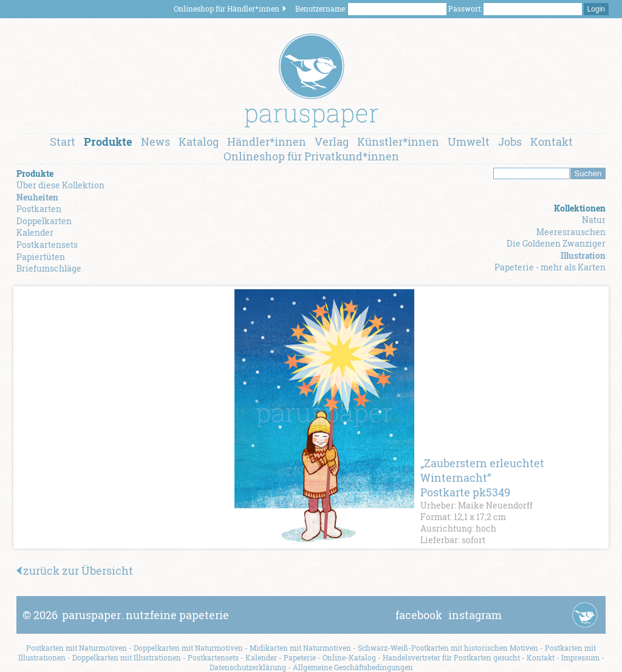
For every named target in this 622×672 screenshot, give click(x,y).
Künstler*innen (398, 142)
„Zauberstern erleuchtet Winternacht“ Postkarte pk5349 (482, 478)
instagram (475, 615)
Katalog (199, 142)
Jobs (510, 142)
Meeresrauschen (571, 232)
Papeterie (300, 657)
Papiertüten (41, 257)
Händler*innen (267, 142)
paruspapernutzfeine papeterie (145, 615)
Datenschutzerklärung (248, 667)
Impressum (580, 657)
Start (63, 142)
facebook (419, 615)
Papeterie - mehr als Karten (550, 267)
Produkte (108, 142)
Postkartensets (47, 245)
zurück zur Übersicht (75, 571)
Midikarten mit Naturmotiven (300, 648)
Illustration (583, 255)
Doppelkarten (44, 221)
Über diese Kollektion (60, 185)
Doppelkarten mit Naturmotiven (188, 648)
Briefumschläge (49, 268)
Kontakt (552, 142)
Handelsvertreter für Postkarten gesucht (451, 657)
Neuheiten (37, 197)
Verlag (332, 142)
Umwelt (469, 142)
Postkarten (39, 209)
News (155, 142)
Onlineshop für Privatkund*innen (311, 156)
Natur (594, 220)
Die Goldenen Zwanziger (556, 243)
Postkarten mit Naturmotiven (77, 648)
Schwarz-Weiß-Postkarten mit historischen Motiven (448, 648)
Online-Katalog (349, 657)
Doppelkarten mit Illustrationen (127, 657)
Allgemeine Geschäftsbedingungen (353, 667)
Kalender (35, 232)
